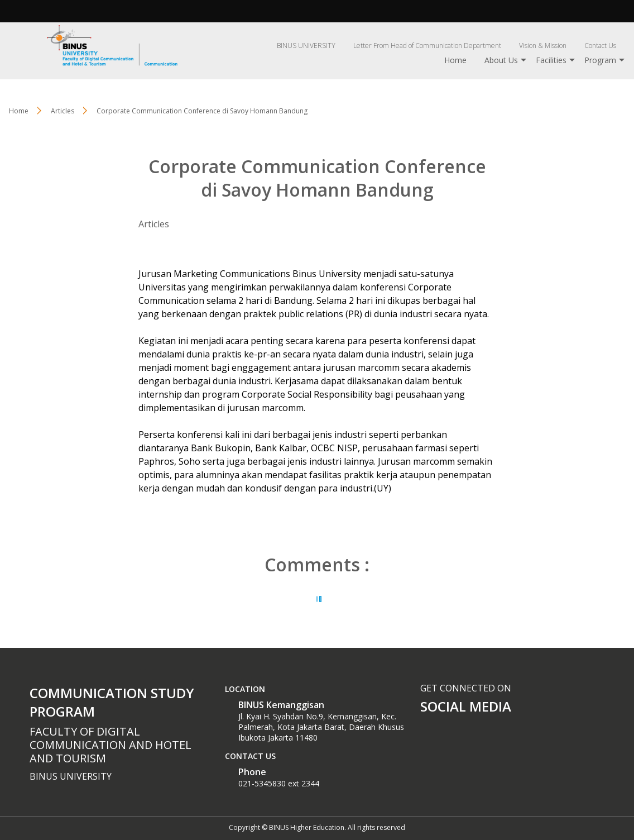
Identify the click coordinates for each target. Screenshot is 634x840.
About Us (501, 60)
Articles (154, 224)
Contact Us (600, 46)
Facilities (551, 60)
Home (455, 60)
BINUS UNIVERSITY (306, 46)
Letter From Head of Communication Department (427, 46)
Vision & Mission (543, 46)
